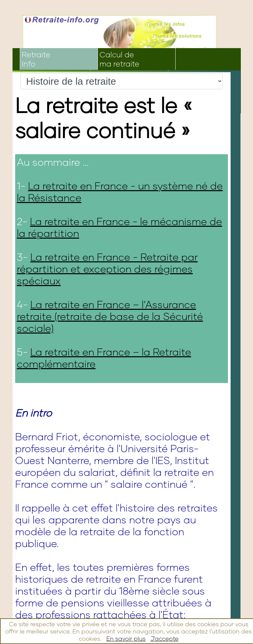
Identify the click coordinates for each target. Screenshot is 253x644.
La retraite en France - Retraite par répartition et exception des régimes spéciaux (107, 269)
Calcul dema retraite (119, 59)
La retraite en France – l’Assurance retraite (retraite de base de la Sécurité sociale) (110, 316)
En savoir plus (126, 638)
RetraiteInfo (36, 59)
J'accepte (165, 638)
